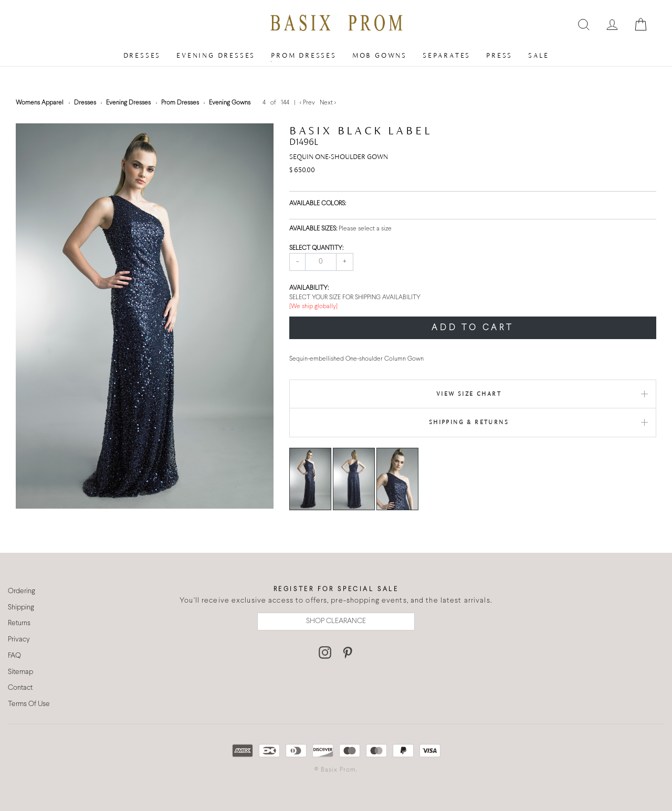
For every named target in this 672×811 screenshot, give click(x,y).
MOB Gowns (380, 55)
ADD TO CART (473, 328)
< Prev (308, 103)
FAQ (14, 656)
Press (499, 55)
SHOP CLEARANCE (336, 621)
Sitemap (20, 672)
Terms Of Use (29, 704)
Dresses (142, 55)
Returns (19, 623)
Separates (447, 55)
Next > (328, 103)
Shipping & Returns (469, 422)
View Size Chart (469, 394)
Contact (20, 688)
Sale (538, 55)
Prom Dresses (304, 55)
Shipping (21, 608)
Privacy (19, 640)
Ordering (22, 591)
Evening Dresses (216, 55)
